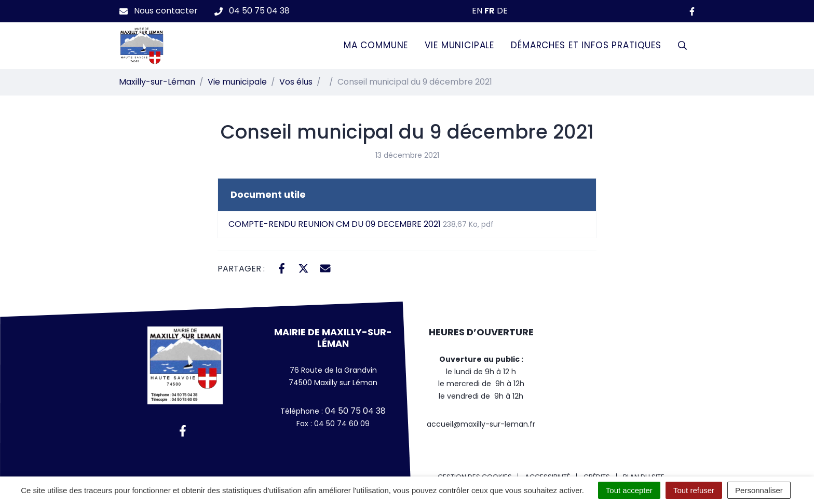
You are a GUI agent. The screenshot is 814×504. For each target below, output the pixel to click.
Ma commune (376, 45)
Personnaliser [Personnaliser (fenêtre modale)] (759, 490)
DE (502, 11)
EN (477, 11)
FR (490, 11)
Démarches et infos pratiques (586, 45)
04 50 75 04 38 (354, 411)
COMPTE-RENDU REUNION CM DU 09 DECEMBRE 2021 (361, 224)
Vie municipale (459, 45)
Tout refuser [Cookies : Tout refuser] (694, 490)
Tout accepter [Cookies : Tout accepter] (629, 490)
